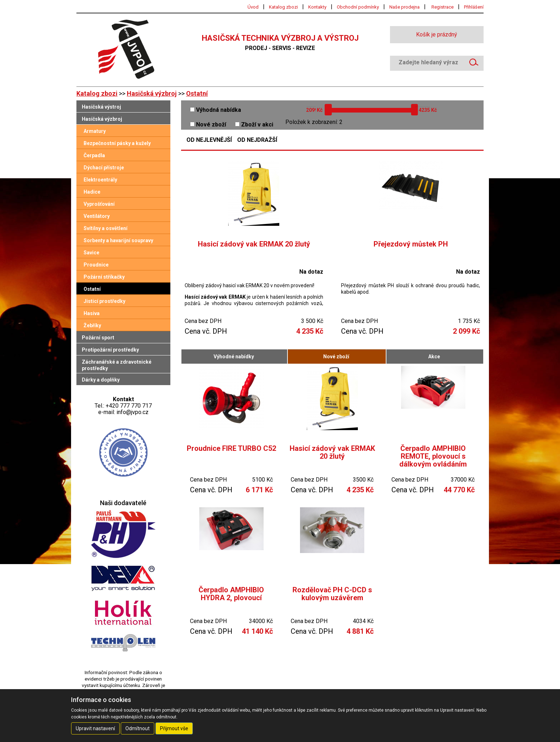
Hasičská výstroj (101, 107)
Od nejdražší (257, 140)
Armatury (95, 131)
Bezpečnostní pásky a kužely (117, 143)
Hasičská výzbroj (152, 93)
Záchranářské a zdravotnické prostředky (117, 365)
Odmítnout (137, 728)
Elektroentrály (100, 180)
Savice (91, 253)
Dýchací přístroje (104, 168)
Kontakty (317, 7)
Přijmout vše (174, 728)
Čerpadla (94, 155)
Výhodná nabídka (216, 110)
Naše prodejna (404, 7)
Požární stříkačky (104, 277)
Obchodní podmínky (358, 7)
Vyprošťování (99, 204)
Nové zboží (208, 125)
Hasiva (92, 313)
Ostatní (197, 93)
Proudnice (96, 265)
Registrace (442, 7)
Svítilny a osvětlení (106, 228)
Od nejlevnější (209, 140)
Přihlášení (474, 7)
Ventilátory (97, 216)
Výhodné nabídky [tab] (234, 357)
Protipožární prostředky (110, 350)
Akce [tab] (434, 357)
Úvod (253, 7)
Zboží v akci (254, 125)
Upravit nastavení (95, 728)
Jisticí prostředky (104, 301)
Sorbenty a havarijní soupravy (118, 240)
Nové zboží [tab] (336, 357)
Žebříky (92, 325)
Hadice (92, 192)
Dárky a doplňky (101, 380)
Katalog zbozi (283, 7)
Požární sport (98, 338)
